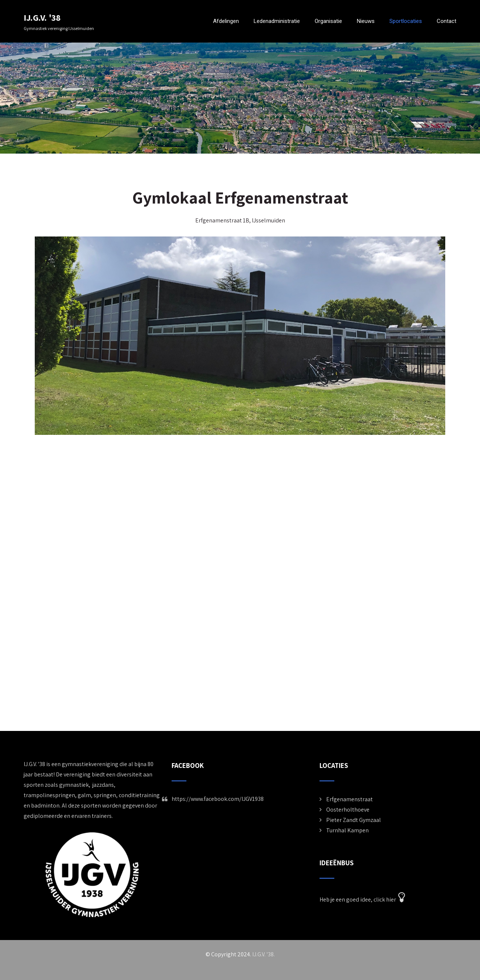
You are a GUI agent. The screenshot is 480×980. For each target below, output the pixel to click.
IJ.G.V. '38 (42, 17)
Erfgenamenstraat (349, 799)
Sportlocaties (406, 21)
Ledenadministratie (277, 21)
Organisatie (328, 21)
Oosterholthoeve (348, 810)
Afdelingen (226, 21)
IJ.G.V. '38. (263, 954)
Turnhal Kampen (347, 830)
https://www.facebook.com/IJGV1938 (218, 799)
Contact (447, 21)
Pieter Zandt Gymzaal (354, 820)
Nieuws (366, 21)
